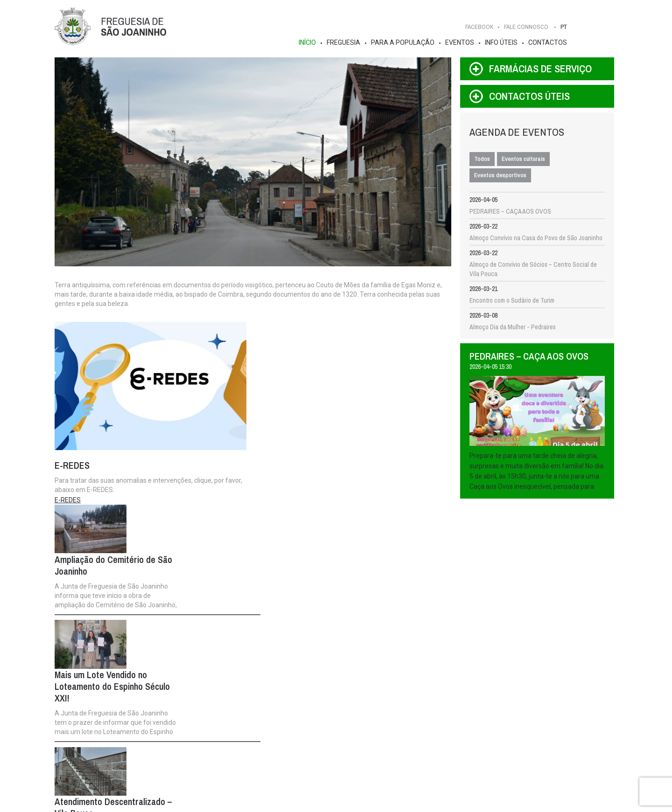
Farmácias (416, 736)
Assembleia (259, 707)
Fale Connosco (587, 685)
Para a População (405, 42)
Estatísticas (101, 745)
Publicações (323, 736)
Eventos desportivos (502, 176)
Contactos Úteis (423, 727)
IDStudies (307, 802)
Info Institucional (191, 736)
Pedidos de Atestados (431, 755)
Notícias (317, 717)
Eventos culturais (525, 160)
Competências (188, 727)
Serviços (414, 717)
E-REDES (69, 501)
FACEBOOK (482, 27)
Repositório (321, 755)
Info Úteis (504, 42)
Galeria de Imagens (111, 755)
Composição (185, 717)
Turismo (96, 773)
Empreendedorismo (331, 764)
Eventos (462, 42)
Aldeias (96, 764)
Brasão (95, 727)
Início (310, 42)
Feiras (410, 764)
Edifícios (97, 736)
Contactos (550, 42)
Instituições (322, 745)
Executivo (189, 707)
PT (566, 27)
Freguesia (346, 42)
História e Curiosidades (116, 717)
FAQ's (410, 745)
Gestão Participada (332, 727)
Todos (484, 160)
